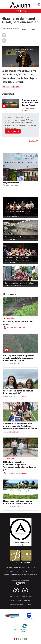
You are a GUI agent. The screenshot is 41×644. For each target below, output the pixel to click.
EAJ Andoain (11, 473)
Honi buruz (14, 596)
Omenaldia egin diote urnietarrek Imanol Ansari (30, 102)
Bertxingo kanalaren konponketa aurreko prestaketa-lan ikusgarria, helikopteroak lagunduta (19, 358)
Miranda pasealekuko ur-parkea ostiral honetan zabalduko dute (18, 502)
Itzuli (34, 29)
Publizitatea (16, 601)
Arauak (27, 601)
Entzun (24, 29)
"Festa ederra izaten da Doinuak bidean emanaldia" (18, 392)
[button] (6, 178)
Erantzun (33, 141)
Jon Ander (10, 328)
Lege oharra (27, 596)
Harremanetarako (17, 605)
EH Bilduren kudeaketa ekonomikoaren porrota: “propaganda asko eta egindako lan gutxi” (20, 466)
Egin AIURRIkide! (13, 131)
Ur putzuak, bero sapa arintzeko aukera (18, 323)
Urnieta (21, 11)
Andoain (22, 328)
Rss (30, 605)
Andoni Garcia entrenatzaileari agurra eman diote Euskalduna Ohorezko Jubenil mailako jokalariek (20, 426)
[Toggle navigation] (3, 5)
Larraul (23, 397)
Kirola (6, 87)
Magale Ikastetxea (12, 182)
